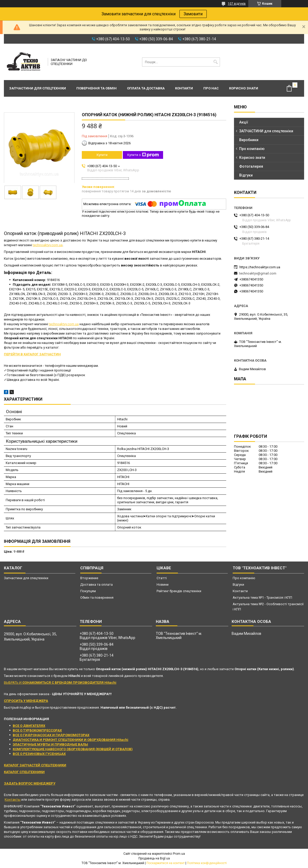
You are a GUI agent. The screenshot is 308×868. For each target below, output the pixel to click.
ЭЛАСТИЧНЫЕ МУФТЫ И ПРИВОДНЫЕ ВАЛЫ (50, 744)
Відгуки (246, 175)
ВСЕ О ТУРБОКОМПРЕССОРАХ (37, 730)
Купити (102, 155)
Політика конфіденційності (207, 863)
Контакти (184, 88)
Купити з (143, 155)
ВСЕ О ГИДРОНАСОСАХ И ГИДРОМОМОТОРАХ (51, 735)
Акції (244, 122)
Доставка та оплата (96, 585)
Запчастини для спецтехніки (38, 88)
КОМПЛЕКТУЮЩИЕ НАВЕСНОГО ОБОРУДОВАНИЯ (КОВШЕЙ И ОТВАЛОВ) (73, 749)
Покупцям (88, 591)
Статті (162, 578)
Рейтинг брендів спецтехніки (179, 591)
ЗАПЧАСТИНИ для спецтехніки (266, 131)
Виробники (249, 140)
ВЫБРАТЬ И (60, 683)
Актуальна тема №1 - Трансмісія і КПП (262, 598)
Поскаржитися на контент (166, 863)
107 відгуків (237, 4)
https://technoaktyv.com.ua (260, 267)
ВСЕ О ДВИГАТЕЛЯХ (29, 726)
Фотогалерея (251, 166)
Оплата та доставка (146, 88)
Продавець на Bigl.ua (154, 858)
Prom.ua (179, 854)
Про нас (211, 88)
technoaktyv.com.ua (48, 245)
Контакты (13, 800)
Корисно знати (244, 88)
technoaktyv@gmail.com (258, 273)
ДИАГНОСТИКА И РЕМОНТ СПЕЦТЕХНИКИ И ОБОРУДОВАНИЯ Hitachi (71, 740)
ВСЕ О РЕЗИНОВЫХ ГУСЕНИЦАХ (39, 754)
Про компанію (252, 149)
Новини (163, 585)
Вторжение (89, 578)
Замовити (193, 14)
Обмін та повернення (97, 598)
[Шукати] (215, 62)
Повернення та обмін (96, 88)
